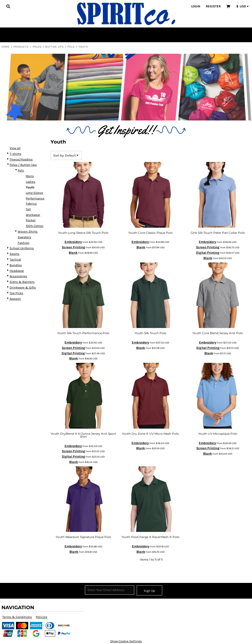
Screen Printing (73, 247)
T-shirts (15, 154)
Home (6, 47)
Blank (73, 253)
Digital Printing (208, 253)
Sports (14, 254)
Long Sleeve (34, 193)
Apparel (15, 299)
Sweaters (24, 237)
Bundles (16, 265)
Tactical (15, 259)
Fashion (24, 243)
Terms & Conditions (17, 617)
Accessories (18, 276)
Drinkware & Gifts (23, 287)
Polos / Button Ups (48, 47)
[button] (8, 6)
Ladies (31, 182)
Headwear (17, 271)
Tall (28, 209)
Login (196, 6)
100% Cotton (35, 226)
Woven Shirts (28, 231)
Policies (42, 617)
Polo (71, 47)
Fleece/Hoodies (21, 159)
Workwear (33, 215)
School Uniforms (22, 248)
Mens (30, 176)
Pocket (31, 220)
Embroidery (73, 242)
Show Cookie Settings (126, 641)
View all (15, 148)
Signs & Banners (22, 282)
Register (213, 6)
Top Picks (16, 293)
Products (21, 47)
